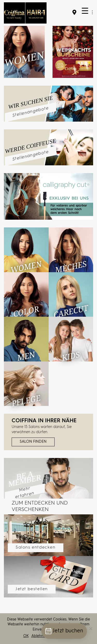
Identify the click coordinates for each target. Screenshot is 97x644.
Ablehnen (39, 636)
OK (26, 636)
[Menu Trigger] (85, 11)
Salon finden (33, 442)
